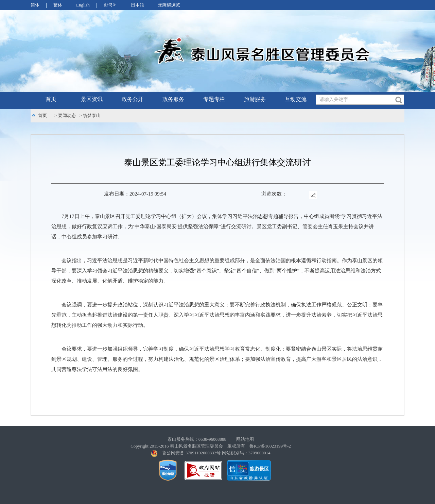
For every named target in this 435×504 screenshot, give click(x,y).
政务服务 (173, 99)
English (83, 5)
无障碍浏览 (169, 5)
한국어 (110, 5)
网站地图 (245, 439)
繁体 (58, 5)
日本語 (137, 5)
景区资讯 (92, 99)
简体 (35, 5)
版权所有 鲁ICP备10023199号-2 (259, 446)
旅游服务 (255, 99)
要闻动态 (67, 115)
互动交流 (296, 99)
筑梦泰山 (92, 115)
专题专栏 (214, 99)
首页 (51, 99)
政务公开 (133, 99)
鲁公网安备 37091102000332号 (191, 453)
